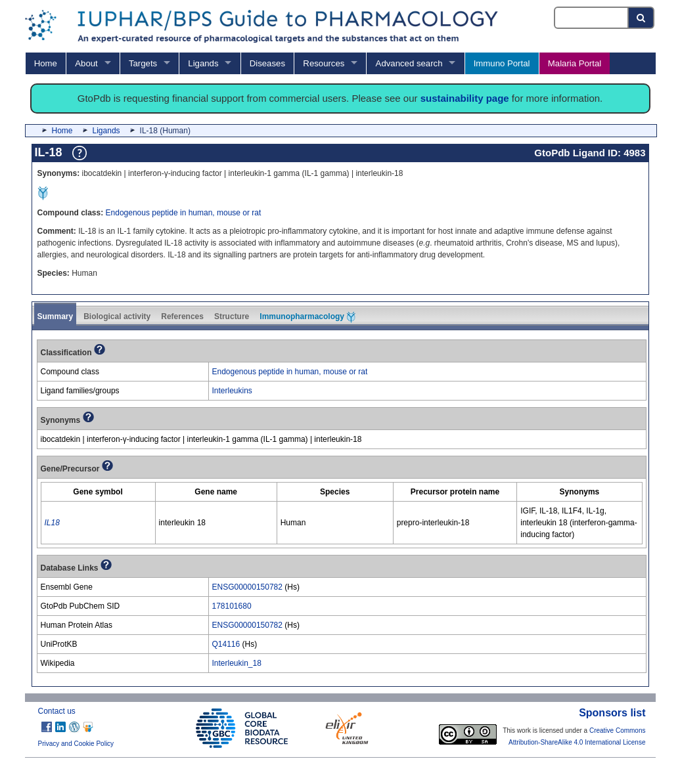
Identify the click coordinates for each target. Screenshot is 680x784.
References (182, 316)
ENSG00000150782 (247, 587)
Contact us (57, 711)
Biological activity (117, 316)
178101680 (232, 606)
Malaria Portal (575, 63)
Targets (143, 63)
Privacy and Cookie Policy (76, 744)
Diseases (267, 63)
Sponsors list (612, 713)
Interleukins (232, 391)
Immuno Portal (502, 63)
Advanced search (409, 63)
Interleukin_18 (237, 663)
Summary (56, 316)
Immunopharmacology (307, 317)
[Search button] (642, 18)
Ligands (203, 63)
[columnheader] (98, 492)
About (86, 63)
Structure (232, 316)
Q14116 (226, 644)
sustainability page (465, 98)
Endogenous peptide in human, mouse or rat (184, 213)
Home (46, 63)
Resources (324, 63)
